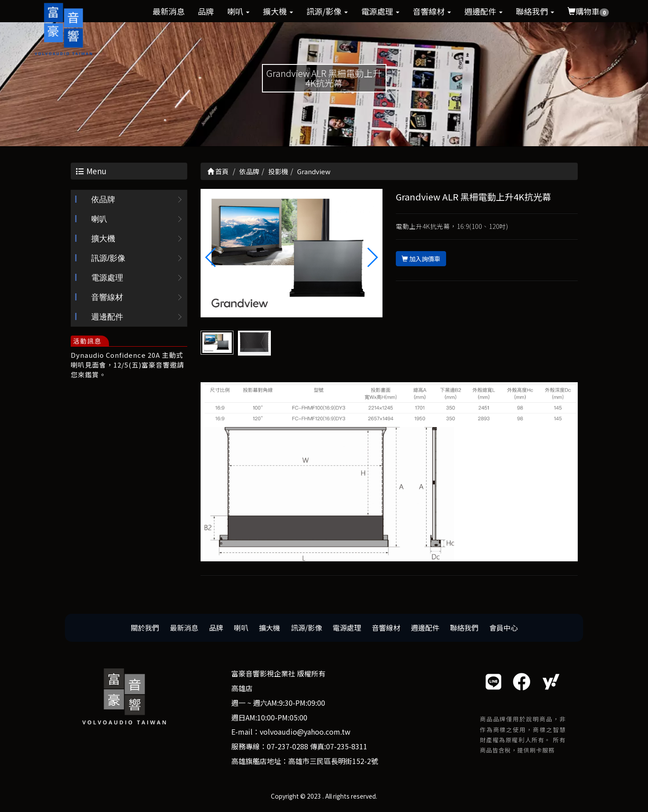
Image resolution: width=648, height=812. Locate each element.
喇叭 (238, 11)
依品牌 (103, 200)
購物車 (588, 11)
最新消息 (169, 11)
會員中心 (503, 628)
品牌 (206, 11)
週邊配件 (483, 11)
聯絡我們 (535, 11)
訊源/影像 (327, 11)
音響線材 (432, 11)
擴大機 (278, 11)
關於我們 (145, 628)
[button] (372, 257)
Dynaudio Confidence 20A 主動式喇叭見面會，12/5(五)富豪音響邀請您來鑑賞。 (127, 365)
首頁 (218, 171)
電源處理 (380, 11)
